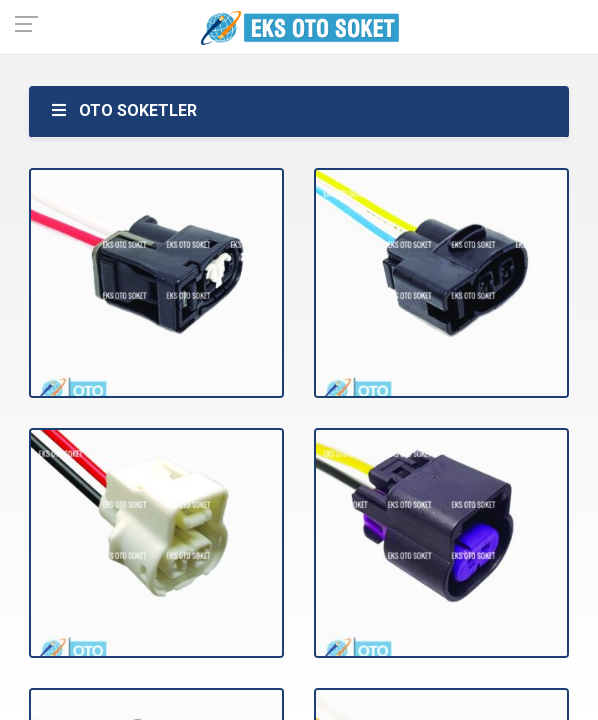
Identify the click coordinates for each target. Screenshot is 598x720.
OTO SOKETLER (123, 110)
